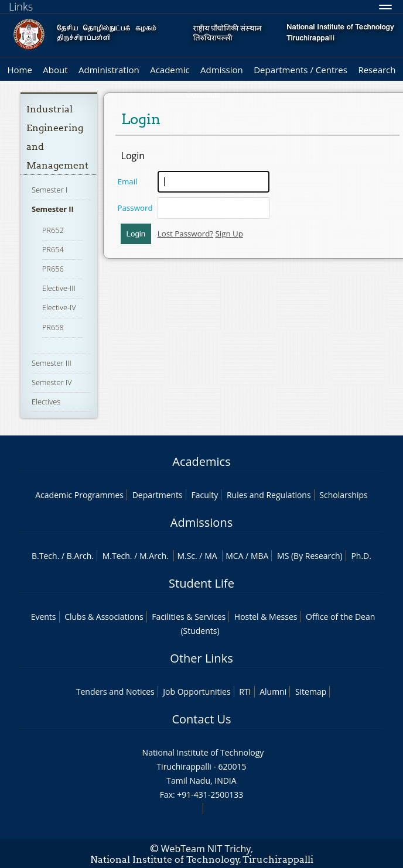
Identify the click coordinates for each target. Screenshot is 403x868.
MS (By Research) (310, 556)
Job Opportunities (197, 692)
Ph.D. (361, 556)
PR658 (53, 327)
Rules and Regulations (269, 495)
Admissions (201, 522)
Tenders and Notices (115, 692)
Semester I (49, 190)
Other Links (201, 658)
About (55, 70)
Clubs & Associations (104, 617)
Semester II (53, 209)
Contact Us (201, 719)
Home (19, 70)
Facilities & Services (189, 617)
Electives (46, 402)
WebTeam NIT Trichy (206, 849)
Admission (222, 70)
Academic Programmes (79, 495)
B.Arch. (80, 556)
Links (21, 6)
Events (44, 617)
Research (377, 70)
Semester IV (52, 382)
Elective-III (59, 288)
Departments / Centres (300, 70)
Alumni (273, 692)
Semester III (52, 363)
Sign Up (229, 234)
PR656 (53, 269)
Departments (158, 495)
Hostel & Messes (266, 617)
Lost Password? (185, 234)
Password (135, 208)
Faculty (204, 495)
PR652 (53, 230)
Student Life (201, 583)
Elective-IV (59, 307)
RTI (245, 692)
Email (128, 181)
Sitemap (311, 692)
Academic (170, 70)
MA (211, 556)
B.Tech (45, 556)
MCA (234, 556)
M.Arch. (154, 556)
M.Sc (186, 556)
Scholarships (343, 495)
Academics (201, 462)
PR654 (53, 249)
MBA (260, 556)
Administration (109, 70)
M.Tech (116, 556)
